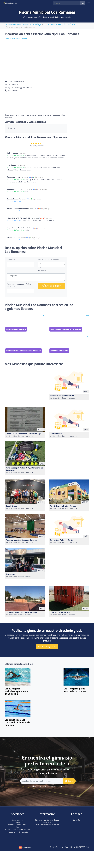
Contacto (76, 820)
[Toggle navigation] (89, 3)
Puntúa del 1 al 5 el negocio (49, 260)
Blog (18, 827)
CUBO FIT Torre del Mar (60, 612)
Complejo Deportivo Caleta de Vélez (21, 612)
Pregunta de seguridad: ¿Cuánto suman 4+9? (19, 285)
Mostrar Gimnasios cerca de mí (47, 786)
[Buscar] (83, 3)
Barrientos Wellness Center (62, 540)
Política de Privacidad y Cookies (47, 825)
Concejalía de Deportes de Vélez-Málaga (23, 434)
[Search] (67, 3)
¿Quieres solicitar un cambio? (16, 38)
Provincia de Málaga (32, 24)
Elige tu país (25, 847)
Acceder (18, 822)
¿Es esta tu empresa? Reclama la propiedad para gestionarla (47, 17)
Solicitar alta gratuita (47, 647)
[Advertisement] (69, 96)
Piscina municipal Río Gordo (62, 396)
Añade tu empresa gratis (18, 825)
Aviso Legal (47, 822)
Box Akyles (10, 574)
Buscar (69, 781)
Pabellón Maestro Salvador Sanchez (21, 540)
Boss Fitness (11, 506)
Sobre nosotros (18, 820)
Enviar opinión (52, 286)
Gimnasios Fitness (13, 24)
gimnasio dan (56, 434)
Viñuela (72, 24)
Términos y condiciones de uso (47, 820)
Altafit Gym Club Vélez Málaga (63, 506)
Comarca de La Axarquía (55, 24)
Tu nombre (11, 260)
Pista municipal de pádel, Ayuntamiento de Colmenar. (24, 469)
